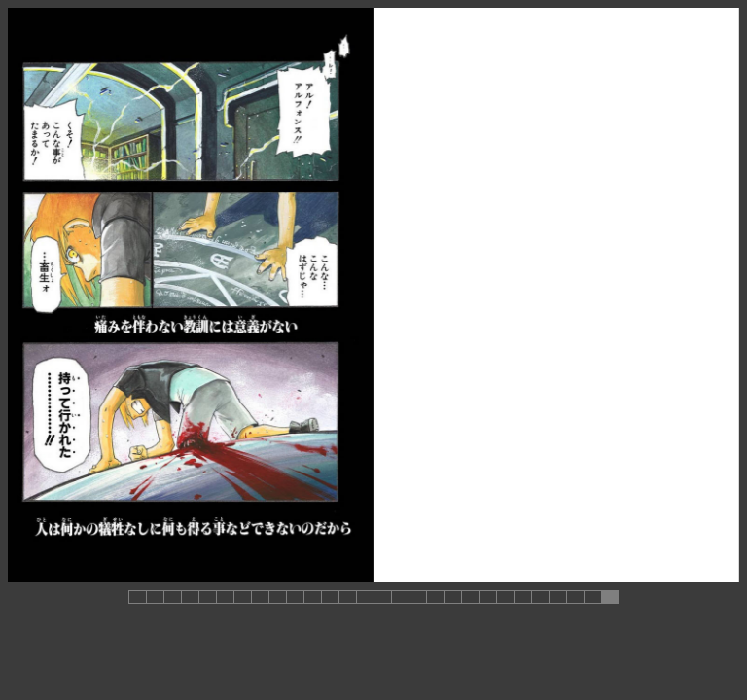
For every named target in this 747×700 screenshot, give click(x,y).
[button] (137, 597)
